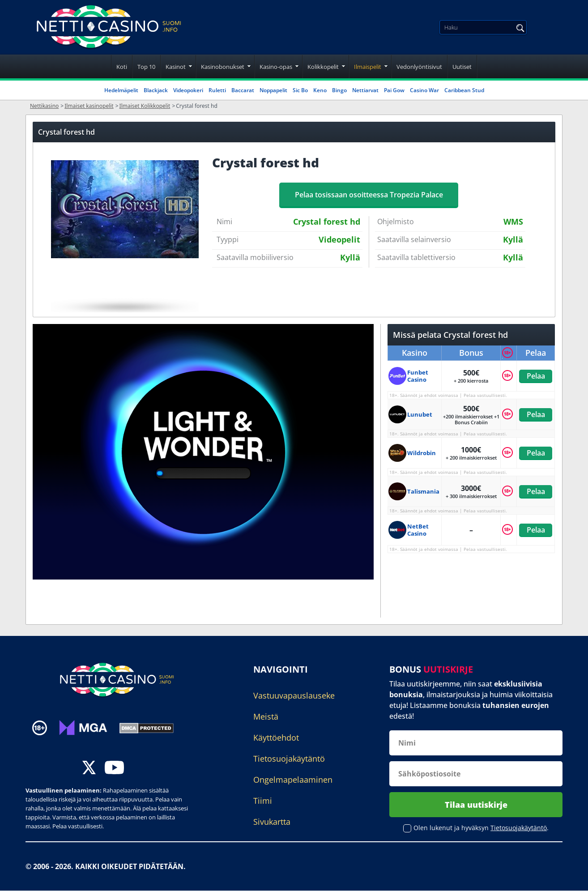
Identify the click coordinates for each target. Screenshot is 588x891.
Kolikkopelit (323, 67)
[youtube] (114, 769)
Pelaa (535, 376)
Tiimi (263, 801)
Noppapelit (273, 90)
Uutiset (462, 67)
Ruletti (217, 90)
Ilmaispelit (368, 67)
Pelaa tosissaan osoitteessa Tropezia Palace (369, 195)
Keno (320, 90)
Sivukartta (272, 822)
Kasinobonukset (223, 67)
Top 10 (146, 67)
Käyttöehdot (276, 738)
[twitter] (89, 769)
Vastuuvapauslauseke (294, 695)
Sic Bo (300, 90)
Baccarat (243, 90)
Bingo (339, 90)
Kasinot (176, 67)
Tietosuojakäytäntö (289, 759)
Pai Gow (394, 90)
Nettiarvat (365, 90)
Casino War (424, 90)
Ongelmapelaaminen (293, 780)
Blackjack (156, 90)
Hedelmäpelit (121, 90)
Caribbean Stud (464, 90)
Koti (122, 67)
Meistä (266, 716)
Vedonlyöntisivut (419, 67)
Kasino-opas (276, 67)
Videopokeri (188, 90)
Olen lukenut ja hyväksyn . (481, 828)
